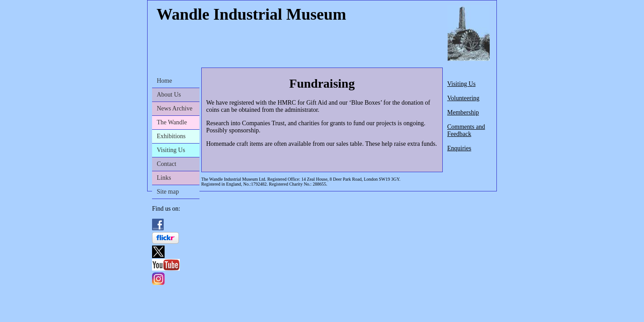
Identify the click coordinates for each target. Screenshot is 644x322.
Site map (168, 192)
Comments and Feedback (466, 130)
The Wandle (172, 122)
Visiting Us (171, 150)
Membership (463, 112)
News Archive (175, 108)
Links (164, 178)
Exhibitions (172, 136)
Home (165, 81)
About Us (169, 95)
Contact (167, 164)
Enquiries (459, 148)
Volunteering (463, 98)
